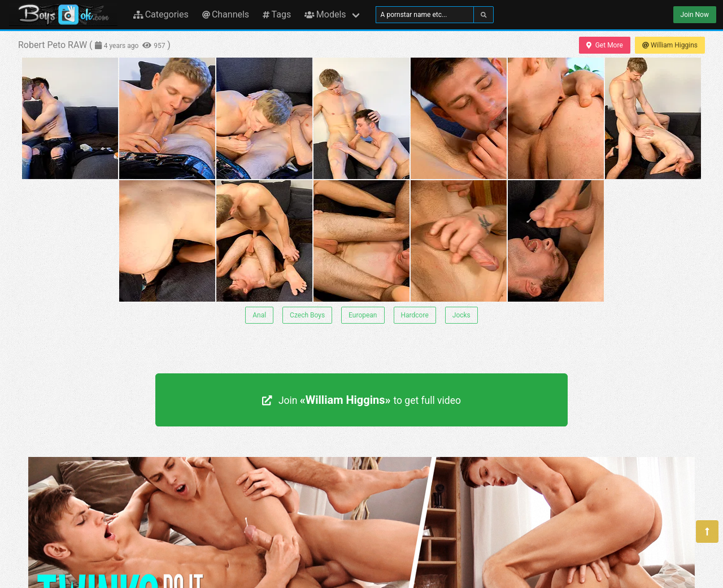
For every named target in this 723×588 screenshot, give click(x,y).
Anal (259, 315)
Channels (226, 14)
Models (325, 14)
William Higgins (670, 45)
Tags (277, 14)
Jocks (461, 315)
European (363, 315)
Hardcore (415, 315)
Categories (161, 14)
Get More (604, 45)
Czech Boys (307, 315)
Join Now (695, 15)
